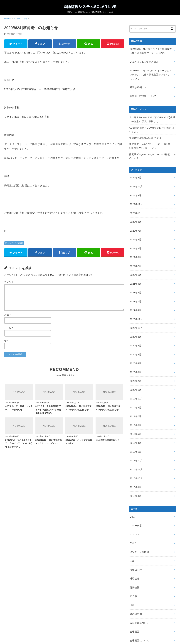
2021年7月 (135, 287)
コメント (9, 284)
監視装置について (139, 588)
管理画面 (134, 597)
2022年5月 (135, 238)
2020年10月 (136, 312)
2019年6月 (135, 403)
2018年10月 (136, 452)
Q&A (132, 489)
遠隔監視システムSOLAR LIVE (90, 7)
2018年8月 (135, 469)
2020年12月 (136, 304)
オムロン (134, 506)
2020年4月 (135, 345)
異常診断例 (135, 580)
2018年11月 (136, 444)
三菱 (132, 531)
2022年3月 (135, 246)
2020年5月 (135, 337)
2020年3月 (135, 353)
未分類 (133, 564)
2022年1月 (135, 263)
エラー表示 (135, 498)
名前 (7, 317)
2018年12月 (136, 436)
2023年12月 (136, 180)
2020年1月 (135, 370)
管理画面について (139, 605)
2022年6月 (135, 230)
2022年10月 (136, 205)
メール (9, 329)
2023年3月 (135, 188)
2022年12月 (136, 196)
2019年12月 (136, 378)
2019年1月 (135, 428)
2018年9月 (135, 461)
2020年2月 (135, 362)
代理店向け (135, 539)
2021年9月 (135, 271)
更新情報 (134, 555)
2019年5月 (135, 411)
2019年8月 (135, 386)
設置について (136, 613)
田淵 (132, 572)
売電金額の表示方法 (139, 133)
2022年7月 (135, 221)
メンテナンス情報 (15, 244)
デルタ (133, 514)
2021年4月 (135, 296)
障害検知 (134, 621)
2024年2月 (135, 172)
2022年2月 (135, 254)
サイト (8, 342)
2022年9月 (135, 213)
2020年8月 (135, 320)
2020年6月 (135, 329)
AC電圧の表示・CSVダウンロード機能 (149, 123)
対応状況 (134, 547)
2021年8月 (135, 279)
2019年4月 (135, 419)
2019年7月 (135, 395)
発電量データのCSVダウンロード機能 (148, 139)
